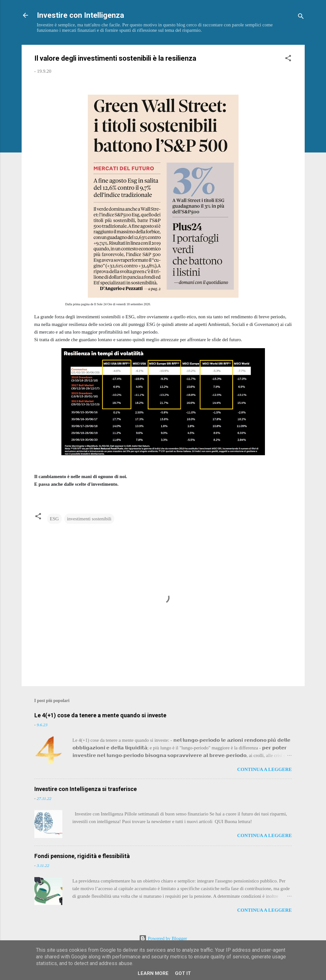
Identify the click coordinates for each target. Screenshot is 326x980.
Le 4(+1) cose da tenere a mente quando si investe (100, 715)
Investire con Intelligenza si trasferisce (86, 789)
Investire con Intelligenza (80, 15)
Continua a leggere (265, 769)
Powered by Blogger (163, 938)
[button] (288, 59)
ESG (54, 519)
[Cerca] (301, 17)
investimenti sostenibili (89, 519)
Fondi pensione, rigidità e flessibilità (82, 856)
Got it (183, 973)
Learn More (153, 973)
